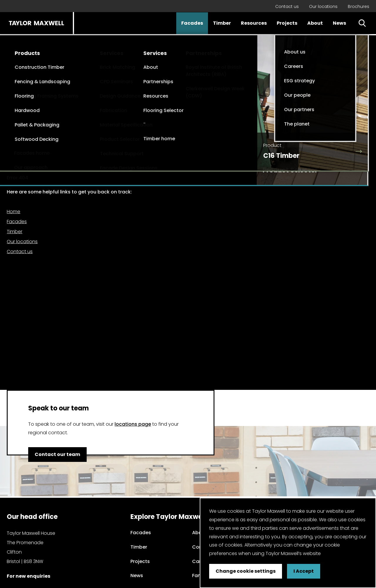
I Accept (304, 571)
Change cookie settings (246, 571)
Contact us (287, 6)
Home (14, 212)
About (315, 23)
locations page (133, 424)
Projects (287, 23)
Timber (222, 23)
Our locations (323, 6)
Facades (192, 23)
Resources (254, 23)
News (339, 23)
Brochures (359, 6)
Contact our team (57, 454)
